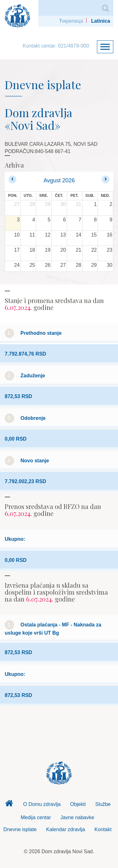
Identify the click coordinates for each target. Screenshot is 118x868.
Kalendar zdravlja (65, 829)
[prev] (12, 179)
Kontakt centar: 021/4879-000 (56, 46)
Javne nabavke (77, 817)
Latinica (101, 21)
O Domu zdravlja (42, 804)
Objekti (78, 804)
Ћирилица (71, 21)
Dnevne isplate (20, 829)
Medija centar (36, 817)
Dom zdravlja (9, 805)
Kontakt (103, 829)
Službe (103, 804)
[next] (106, 179)
